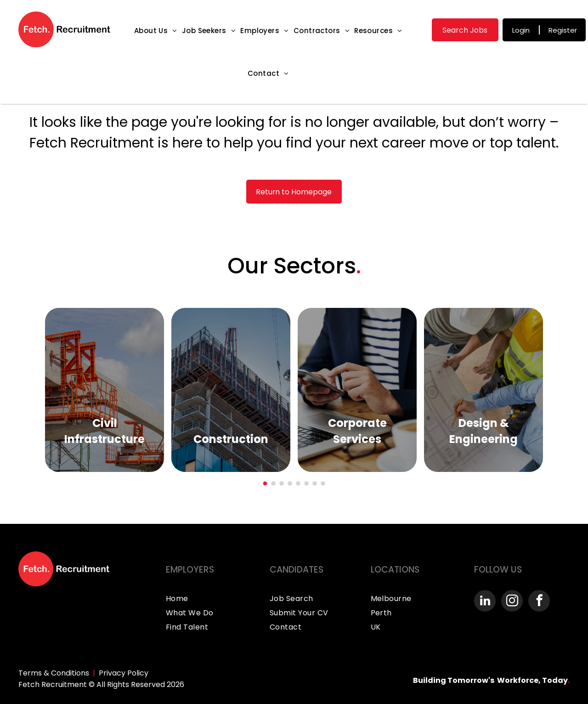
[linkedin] (485, 602)
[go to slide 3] (282, 483)
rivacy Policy (126, 673)
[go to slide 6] (306, 483)
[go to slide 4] (290, 483)
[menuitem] (156, 31)
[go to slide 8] (323, 483)
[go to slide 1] (265, 483)
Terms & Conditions (54, 673)
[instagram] (512, 602)
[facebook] (539, 602)
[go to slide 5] (298, 483)
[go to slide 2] (273, 483)
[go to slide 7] (315, 483)
